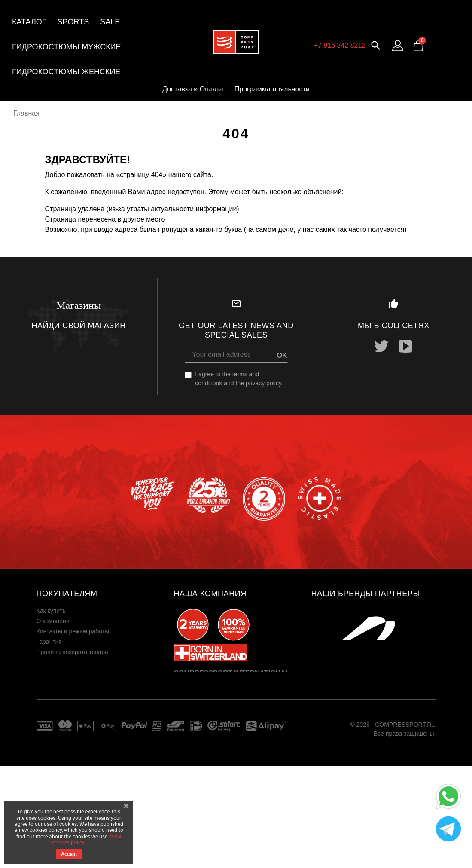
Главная (26, 113)
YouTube (405, 346)
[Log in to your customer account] (398, 46)
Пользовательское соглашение (80, 673)
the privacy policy (259, 383)
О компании (53, 621)
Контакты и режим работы (73, 631)
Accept (69, 854)
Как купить (51, 611)
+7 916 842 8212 (340, 45)
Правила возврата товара (72, 652)
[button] (376, 44)
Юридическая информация (75, 662)
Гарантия (49, 642)
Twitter (381, 346)
